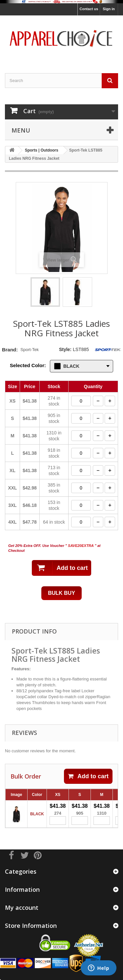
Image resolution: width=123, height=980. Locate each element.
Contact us (89, 9)
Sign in (109, 9)
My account (22, 907)
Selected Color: (28, 365)
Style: (65, 349)
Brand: (10, 350)
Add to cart (88, 776)
